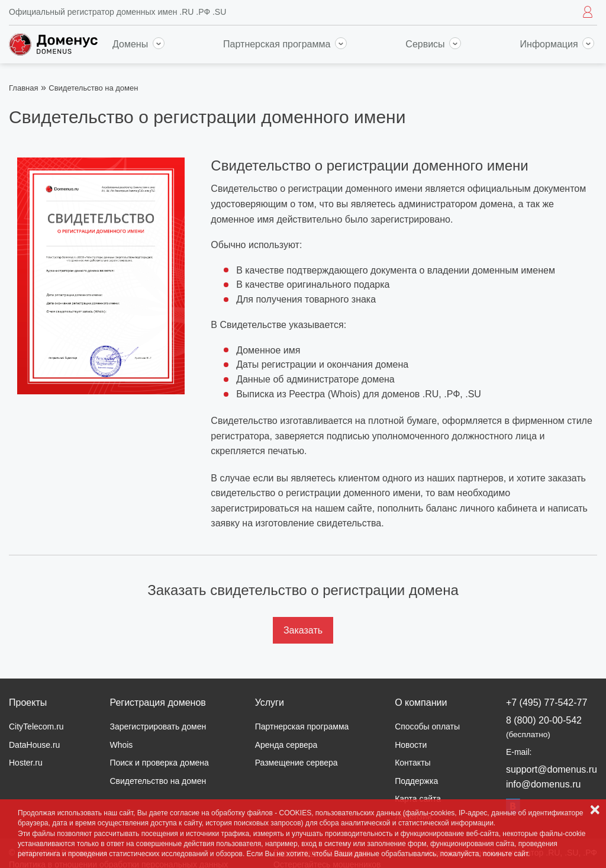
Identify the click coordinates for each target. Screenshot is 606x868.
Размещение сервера (296, 763)
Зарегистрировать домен (158, 726)
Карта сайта (418, 799)
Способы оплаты (427, 726)
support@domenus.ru (552, 769)
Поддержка (416, 781)
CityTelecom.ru (36, 726)
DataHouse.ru (34, 745)
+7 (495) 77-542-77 (547, 703)
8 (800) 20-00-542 (544, 727)
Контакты (412, 763)
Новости (411, 745)
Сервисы (433, 44)
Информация (557, 44)
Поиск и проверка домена (159, 763)
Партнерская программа (285, 44)
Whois (121, 745)
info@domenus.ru (544, 784)
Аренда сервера (286, 745)
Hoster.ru (26, 763)
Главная (23, 88)
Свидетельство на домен (158, 781)
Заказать (303, 630)
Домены (138, 44)
